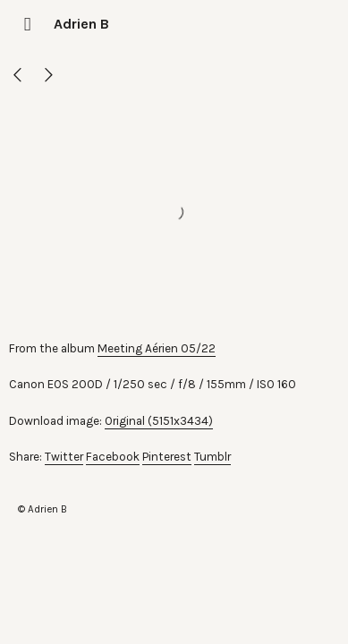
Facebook (113, 457)
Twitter (64, 457)
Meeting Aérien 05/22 (157, 348)
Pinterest (167, 457)
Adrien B (81, 24)
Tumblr (212, 457)
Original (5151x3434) (159, 421)
